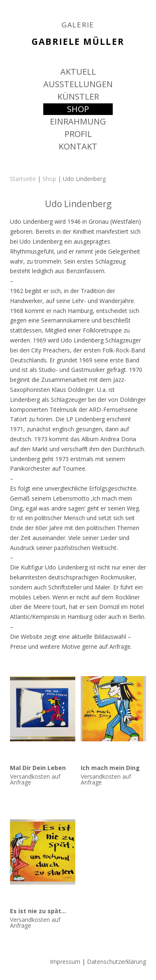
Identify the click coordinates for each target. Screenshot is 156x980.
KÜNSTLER (78, 97)
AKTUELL (78, 72)
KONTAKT (78, 146)
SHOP (78, 109)
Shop (49, 179)
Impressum (65, 962)
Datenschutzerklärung (116, 962)
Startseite (23, 179)
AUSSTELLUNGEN (78, 84)
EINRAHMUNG (78, 121)
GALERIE (78, 25)
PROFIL (78, 134)
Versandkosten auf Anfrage (35, 779)
